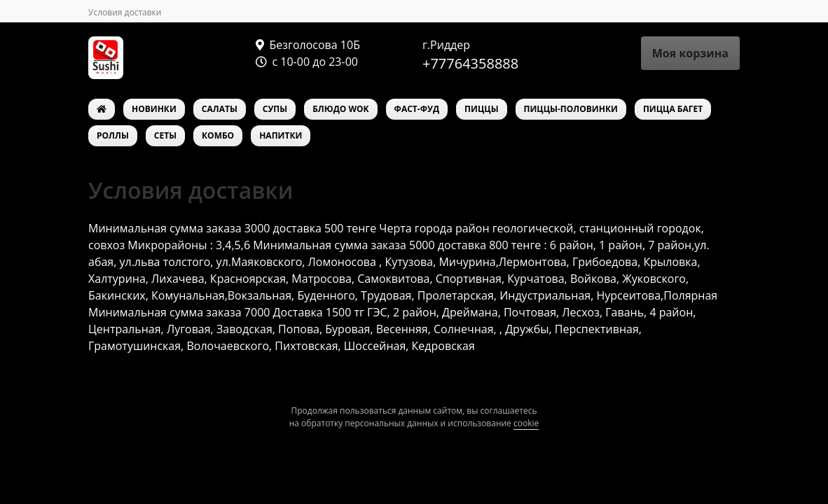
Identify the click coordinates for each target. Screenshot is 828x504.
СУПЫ (275, 109)
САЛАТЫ (220, 109)
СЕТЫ (165, 135)
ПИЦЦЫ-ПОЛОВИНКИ (571, 109)
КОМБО (218, 135)
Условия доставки (125, 12)
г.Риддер (446, 45)
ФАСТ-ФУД (417, 109)
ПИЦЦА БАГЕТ (673, 109)
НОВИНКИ (154, 109)
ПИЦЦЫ (481, 109)
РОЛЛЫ (113, 135)
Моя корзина (690, 53)
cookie (526, 423)
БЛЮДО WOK (340, 109)
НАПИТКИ (281, 135)
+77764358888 (470, 63)
